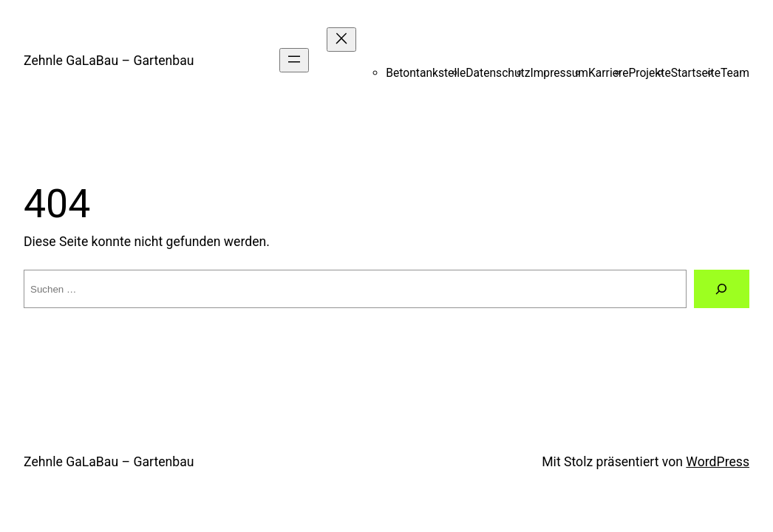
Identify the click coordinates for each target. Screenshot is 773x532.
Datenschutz (498, 73)
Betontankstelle (426, 73)
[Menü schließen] (341, 40)
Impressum (559, 73)
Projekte (649, 73)
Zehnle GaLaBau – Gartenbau (109, 61)
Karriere (608, 73)
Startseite (696, 73)
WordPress (718, 462)
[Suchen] (722, 289)
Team (735, 73)
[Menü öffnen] (294, 60)
